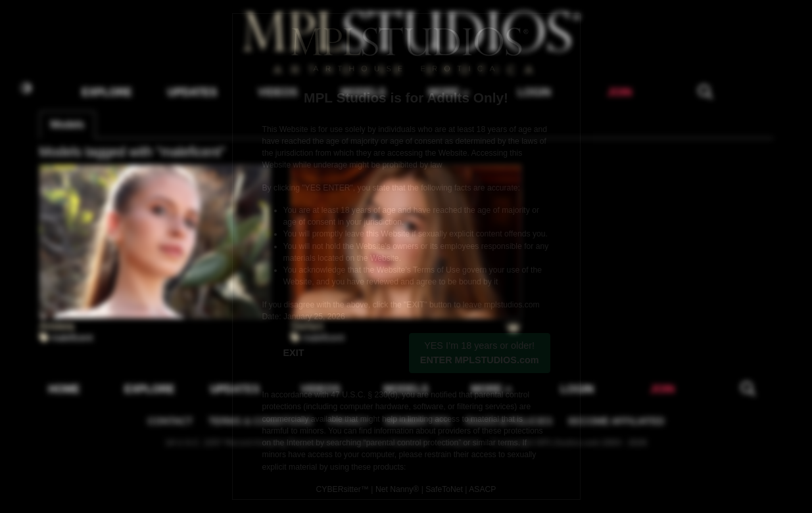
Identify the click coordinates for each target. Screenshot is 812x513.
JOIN (620, 92)
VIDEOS (277, 92)
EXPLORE (107, 92)
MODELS (363, 92)
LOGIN (534, 92)
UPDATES (192, 92)
